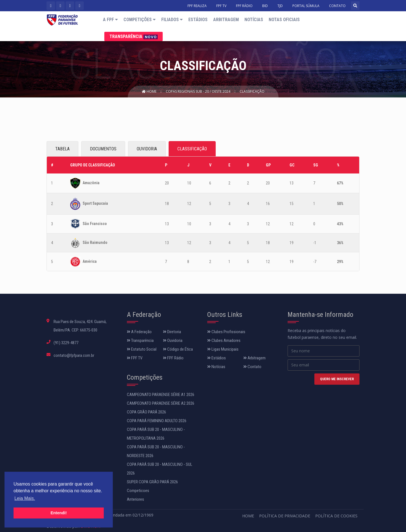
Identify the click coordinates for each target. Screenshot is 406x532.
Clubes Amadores (224, 340)
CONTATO (337, 6)
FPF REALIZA (197, 6)
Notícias (254, 20)
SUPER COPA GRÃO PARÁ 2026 (152, 482)
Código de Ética (178, 349)
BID (265, 6)
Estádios (198, 20)
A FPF (110, 20)
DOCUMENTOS (103, 149)
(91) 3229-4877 (66, 343)
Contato (252, 367)
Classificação (252, 91)
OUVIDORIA (147, 149)
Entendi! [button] (59, 513)
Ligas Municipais (223, 349)
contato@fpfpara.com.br (74, 355)
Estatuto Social (142, 349)
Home (150, 91)
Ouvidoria (173, 340)
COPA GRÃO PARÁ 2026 (146, 412)
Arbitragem (226, 20)
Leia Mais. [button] (25, 498)
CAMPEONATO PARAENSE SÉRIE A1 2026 (161, 395)
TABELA (62, 149)
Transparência (134, 36)
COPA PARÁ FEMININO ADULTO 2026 (157, 421)
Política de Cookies (336, 516)
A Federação (139, 332)
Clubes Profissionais (226, 332)
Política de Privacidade (285, 516)
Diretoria (172, 332)
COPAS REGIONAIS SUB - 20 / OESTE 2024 (198, 91)
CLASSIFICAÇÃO (192, 149)
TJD (280, 6)
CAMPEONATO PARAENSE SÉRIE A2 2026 (161, 403)
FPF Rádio (173, 358)
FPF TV (221, 6)
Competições (140, 20)
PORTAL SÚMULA (306, 6)
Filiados (172, 20)
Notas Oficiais (284, 20)
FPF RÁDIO (244, 6)
